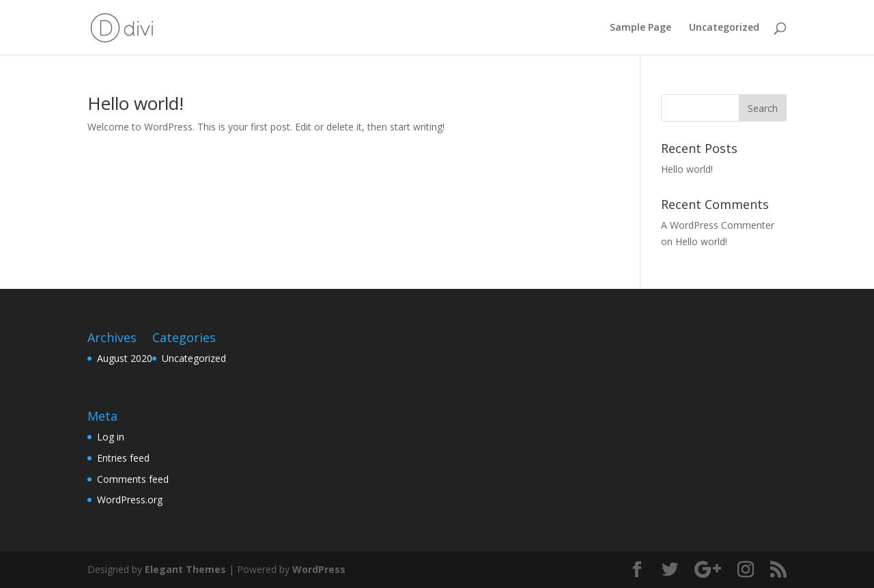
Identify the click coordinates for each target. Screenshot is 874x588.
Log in (111, 437)
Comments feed (133, 479)
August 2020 (125, 358)
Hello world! (136, 103)
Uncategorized (724, 28)
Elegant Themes (185, 569)
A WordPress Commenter (718, 225)
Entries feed (123, 458)
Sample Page (640, 28)
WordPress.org (130, 500)
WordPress (319, 569)
